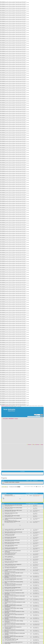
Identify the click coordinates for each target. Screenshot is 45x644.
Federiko (8, 568)
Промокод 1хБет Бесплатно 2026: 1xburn (13, 510)
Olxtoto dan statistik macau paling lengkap (13, 508)
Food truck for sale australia (10, 537)
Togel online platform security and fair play (13, 532)
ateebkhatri (8, 520)
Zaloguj (42, 445)
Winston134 (37, 511)
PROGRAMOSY (11, 419)
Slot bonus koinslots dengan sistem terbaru (14, 579)
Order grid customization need (11, 567)
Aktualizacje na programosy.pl (6, 406)
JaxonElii (8, 536)
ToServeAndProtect (38, 495)
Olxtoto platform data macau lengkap (12, 516)
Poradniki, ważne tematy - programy (12, 482)
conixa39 (8, 578)
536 (43, 487)
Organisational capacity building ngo (12, 540)
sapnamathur (37, 532)
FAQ (34, 445)
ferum (36, 567)
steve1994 (37, 579)
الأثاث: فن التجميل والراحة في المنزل (11, 640)
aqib (7, 506)
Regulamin (30, 445)
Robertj (8, 496)
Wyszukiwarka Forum (39, 416)
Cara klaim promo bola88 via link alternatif (13, 585)
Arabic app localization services (11, 545)
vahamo (8, 522)
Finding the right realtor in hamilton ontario (13, 590)
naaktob (8, 530)
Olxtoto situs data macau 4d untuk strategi (13, 505)
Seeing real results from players (11, 562)
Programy (16, 419)
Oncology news (8, 559)
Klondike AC (8, 549)
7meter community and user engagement (13, 564)
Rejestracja (37, 445)
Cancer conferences (9, 556)
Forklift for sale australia (10, 535)
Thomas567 (8, 572)
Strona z (33, 487)
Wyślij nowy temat (5, 487)
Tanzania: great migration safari (11, 548)
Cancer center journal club (10, 554)
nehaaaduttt (8, 553)
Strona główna (6, 419)
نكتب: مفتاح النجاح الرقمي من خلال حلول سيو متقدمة (14, 529)
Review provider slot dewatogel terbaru (13, 588)
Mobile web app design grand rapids (12, 543)
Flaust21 (36, 530)
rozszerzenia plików (9, 495)
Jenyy (7, 563)
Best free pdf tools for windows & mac (12, 521)
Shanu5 (8, 511)
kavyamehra (37, 551)
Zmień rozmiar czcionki (42, 418)
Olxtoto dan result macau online (11, 513)
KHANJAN (8, 640)
